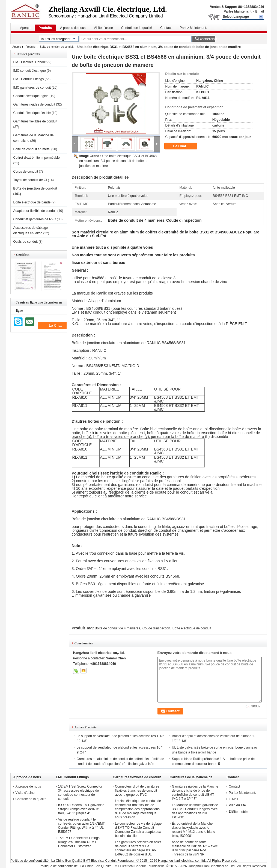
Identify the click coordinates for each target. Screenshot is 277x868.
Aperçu (25, 28)
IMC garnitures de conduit (32, 88)
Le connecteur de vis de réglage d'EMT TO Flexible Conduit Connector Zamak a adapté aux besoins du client (138, 830)
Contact (166, 28)
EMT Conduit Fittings (29, 79)
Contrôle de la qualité (137, 28)
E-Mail (233, 799)
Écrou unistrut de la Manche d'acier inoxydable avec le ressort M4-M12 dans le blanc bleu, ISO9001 (193, 830)
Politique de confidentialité (30, 861)
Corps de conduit (26, 172)
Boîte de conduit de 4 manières (117, 628)
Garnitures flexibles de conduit (35, 121)
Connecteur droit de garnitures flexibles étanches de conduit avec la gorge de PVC (137, 791)
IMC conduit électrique (30, 71)
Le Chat (184, 146)
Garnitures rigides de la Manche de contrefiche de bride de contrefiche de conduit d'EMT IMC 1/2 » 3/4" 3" (195, 793)
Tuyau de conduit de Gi (30, 180)
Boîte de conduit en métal (32, 149)
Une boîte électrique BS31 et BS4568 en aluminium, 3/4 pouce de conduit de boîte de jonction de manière (118, 161)
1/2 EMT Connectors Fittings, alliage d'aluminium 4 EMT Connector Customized (79, 842)
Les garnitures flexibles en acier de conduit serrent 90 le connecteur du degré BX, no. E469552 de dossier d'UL (138, 848)
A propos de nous (73, 28)
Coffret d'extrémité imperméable (37, 158)
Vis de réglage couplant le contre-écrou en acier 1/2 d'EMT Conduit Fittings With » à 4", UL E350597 (81, 826)
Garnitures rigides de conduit (34, 104)
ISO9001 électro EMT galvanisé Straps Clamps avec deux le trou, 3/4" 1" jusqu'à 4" (81, 809)
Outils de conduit (26, 242)
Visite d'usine (103, 28)
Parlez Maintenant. (238, 11)
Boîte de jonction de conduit (57, 47)
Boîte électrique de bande (32, 202)
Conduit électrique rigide (31, 96)
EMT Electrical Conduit (30, 62)
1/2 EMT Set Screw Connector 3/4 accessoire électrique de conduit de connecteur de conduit (80, 793)
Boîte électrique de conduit (192, 628)
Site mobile (238, 812)
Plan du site (237, 805)
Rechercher (207, 39)
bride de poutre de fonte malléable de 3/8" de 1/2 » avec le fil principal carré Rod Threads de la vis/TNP (195, 848)
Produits (45, 28)
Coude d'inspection (156, 628)
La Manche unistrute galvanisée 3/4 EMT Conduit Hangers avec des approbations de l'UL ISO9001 (195, 811)
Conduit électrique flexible (32, 113)
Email (260, 11)
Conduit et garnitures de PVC (35, 219)
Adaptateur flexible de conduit (35, 211)
